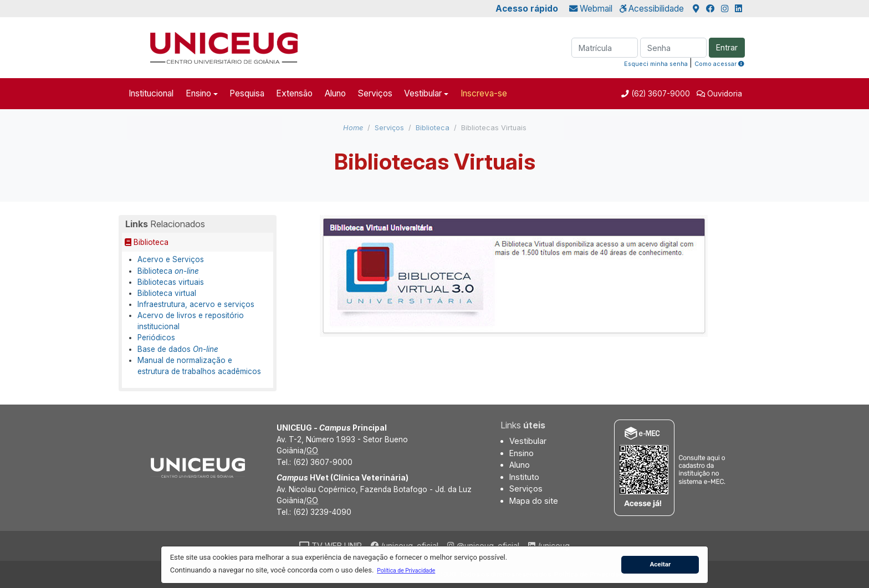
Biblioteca (433, 128)
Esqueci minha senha (656, 64)
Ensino (198, 93)
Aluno (335, 93)
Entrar (727, 47)
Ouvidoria (725, 94)
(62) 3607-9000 (660, 94)
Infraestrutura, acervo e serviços (196, 304)
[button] (406, 570)
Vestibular (423, 93)
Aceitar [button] (660, 564)
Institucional (151, 93)
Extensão (294, 93)
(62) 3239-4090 (322, 512)
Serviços (375, 93)
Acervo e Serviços (171, 259)
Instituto (524, 477)
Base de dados (178, 349)
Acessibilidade (651, 9)
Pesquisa (247, 93)
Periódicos (156, 338)
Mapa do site (534, 501)
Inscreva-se (484, 93)
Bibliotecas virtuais (171, 282)
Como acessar (719, 64)
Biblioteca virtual (167, 293)
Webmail (591, 9)
